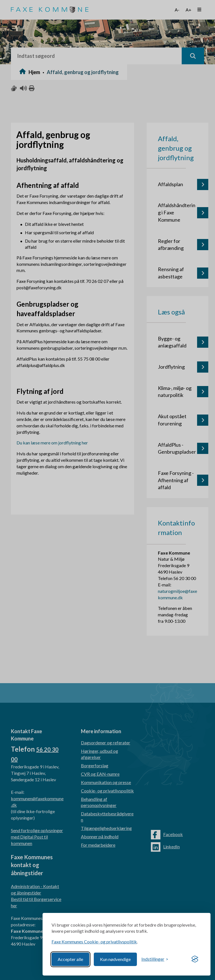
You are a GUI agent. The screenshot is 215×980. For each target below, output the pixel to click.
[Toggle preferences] (155, 959)
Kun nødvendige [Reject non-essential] (115, 959)
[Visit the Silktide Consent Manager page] (195, 959)
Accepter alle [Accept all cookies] (70, 959)
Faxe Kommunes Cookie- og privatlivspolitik (94, 942)
